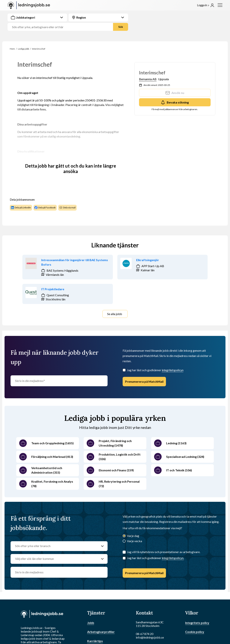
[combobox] (68, 22)
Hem (12, 49)
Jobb (91, 623)
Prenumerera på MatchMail (144, 381)
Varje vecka (134, 541)
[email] (59, 572)
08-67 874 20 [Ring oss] (145, 634)
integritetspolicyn (173, 370)
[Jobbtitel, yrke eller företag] (62, 27)
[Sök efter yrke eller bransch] (55, 546)
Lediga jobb (23, 49)
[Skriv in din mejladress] (59, 381)
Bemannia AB (148, 79)
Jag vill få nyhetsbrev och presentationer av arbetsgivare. (164, 552)
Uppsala (163, 79)
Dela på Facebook (45, 208)
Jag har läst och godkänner (155, 370)
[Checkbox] (124, 370)
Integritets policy (197, 623)
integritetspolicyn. (173, 558)
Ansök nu (175, 93)
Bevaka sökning (175, 102)
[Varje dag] (124, 536)
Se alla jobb (115, 314)
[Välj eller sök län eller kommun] (55, 559)
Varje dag (133, 536)
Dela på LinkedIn (21, 208)
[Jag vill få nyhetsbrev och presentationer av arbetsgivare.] (124, 552)
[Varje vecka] (124, 541)
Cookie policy (195, 632)
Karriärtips (95, 641)
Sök (121, 27)
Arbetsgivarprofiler (101, 632)
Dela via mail (67, 208)
